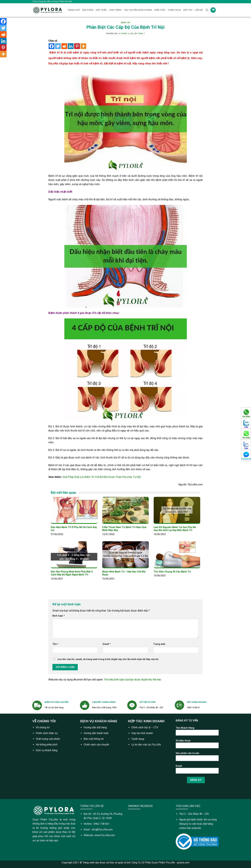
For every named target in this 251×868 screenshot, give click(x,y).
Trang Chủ (74, 10)
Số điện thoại (197, 745)
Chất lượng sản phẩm (48, 739)
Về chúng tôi (43, 727)
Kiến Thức (160, 10)
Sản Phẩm (88, 10)
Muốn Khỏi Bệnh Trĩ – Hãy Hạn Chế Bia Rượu (124, 573)
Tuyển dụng (138, 739)
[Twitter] (58, 46)
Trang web (159, 644)
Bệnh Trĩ (125, 23)
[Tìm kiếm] (207, 10)
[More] (83, 46)
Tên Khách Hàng (197, 732)
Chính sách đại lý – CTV (145, 727)
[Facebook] (52, 46)
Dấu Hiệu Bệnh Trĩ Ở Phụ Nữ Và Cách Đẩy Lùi (74, 529)
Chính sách (174, 10)
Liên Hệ (199, 10)
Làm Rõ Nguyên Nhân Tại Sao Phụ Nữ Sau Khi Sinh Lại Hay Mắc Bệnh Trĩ (175, 529)
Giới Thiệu (101, 10)
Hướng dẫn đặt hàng (95, 727)
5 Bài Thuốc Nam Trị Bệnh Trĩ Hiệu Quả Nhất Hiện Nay (124, 529)
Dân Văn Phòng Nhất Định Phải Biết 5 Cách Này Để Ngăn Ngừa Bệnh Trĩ (72, 573)
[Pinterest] (77, 46)
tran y (141, 34)
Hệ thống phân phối (47, 745)
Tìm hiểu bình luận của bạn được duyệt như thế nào (132, 680)
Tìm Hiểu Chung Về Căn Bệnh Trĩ (172, 572)
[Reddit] (64, 46)
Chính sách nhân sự (47, 733)
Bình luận (59, 616)
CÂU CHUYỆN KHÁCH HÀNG (138, 10)
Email (107, 644)
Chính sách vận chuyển (96, 745)
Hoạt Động (115, 10)
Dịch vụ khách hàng (47, 750)
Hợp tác (188, 10)
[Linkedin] (71, 46)
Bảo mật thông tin (94, 739)
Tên (56, 644)
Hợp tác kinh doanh (142, 733)
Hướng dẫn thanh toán (96, 733)
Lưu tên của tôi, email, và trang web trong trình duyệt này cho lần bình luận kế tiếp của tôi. (108, 659)
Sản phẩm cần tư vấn (197, 757)
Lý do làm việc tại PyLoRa (146, 745)
